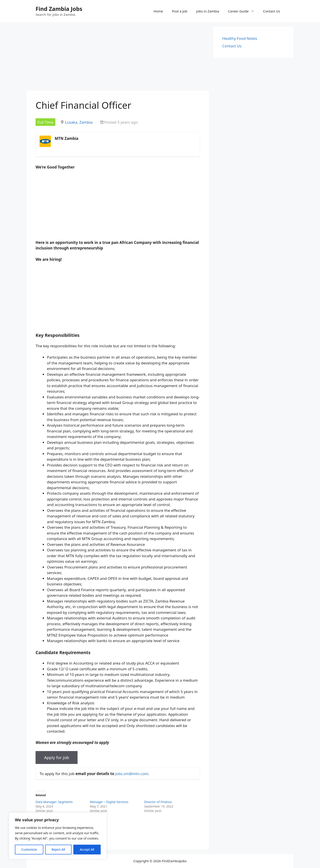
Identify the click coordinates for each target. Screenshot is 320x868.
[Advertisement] (118, 58)
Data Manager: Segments (54, 802)
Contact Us (272, 11)
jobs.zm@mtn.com (132, 774)
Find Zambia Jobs (59, 9)
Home (158, 11)
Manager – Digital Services (109, 802)
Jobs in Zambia (208, 11)
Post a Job (180, 11)
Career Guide (243, 11)
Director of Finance (158, 802)
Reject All (58, 849)
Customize (29, 849)
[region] (58, 836)
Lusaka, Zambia (79, 122)
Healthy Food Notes (240, 38)
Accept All (87, 849)
